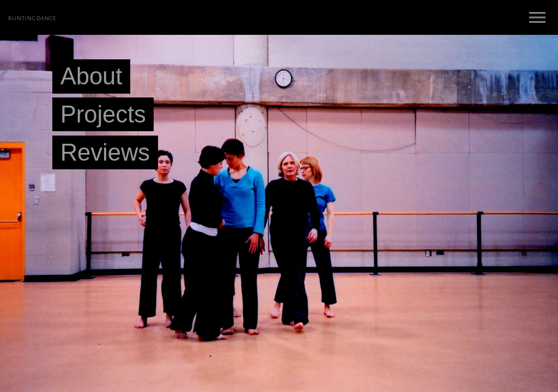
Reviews (105, 152)
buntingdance (32, 17)
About (92, 77)
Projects (103, 114)
